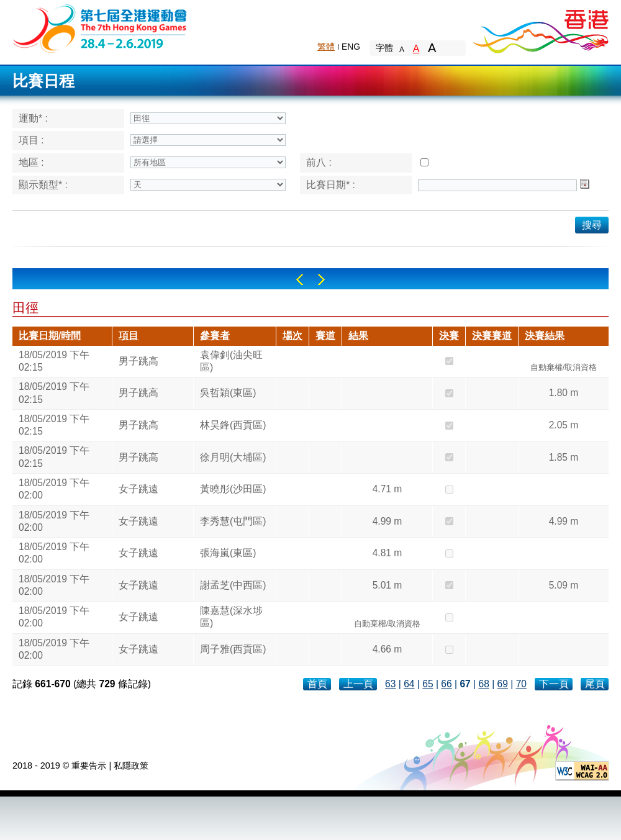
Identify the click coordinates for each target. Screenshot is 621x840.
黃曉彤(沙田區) (233, 489)
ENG (351, 47)
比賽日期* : (331, 185)
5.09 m (564, 585)
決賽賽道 (492, 336)
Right (321, 280)
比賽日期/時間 (50, 336)
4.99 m (388, 521)
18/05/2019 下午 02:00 (54, 489)
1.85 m (564, 457)
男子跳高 (138, 361)
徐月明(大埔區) (233, 457)
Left (300, 280)
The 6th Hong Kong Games (100, 28)
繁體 (326, 47)
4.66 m (388, 649)
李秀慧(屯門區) (233, 521)
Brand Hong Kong (540, 28)
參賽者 (215, 336)
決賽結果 (545, 336)
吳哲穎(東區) (228, 393)
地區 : (31, 162)
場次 (292, 336)
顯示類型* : (43, 185)
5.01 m (388, 585)
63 (390, 684)
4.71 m (388, 489)
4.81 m (388, 553)
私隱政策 (131, 765)
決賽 (449, 336)
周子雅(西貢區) (233, 649)
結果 (358, 336)
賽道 (325, 336)
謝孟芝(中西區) (233, 585)
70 (521, 684)
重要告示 (89, 765)
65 (428, 684)
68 (483, 684)
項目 (129, 336)
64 (409, 684)
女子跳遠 (138, 489)
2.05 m (564, 425)
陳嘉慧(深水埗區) (231, 617)
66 (446, 684)
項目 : (31, 140)
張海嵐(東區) (228, 553)
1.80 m (564, 393)
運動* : (33, 118)
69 (503, 684)
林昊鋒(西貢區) (233, 425)
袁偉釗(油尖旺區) (231, 361)
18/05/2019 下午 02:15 (54, 361)
